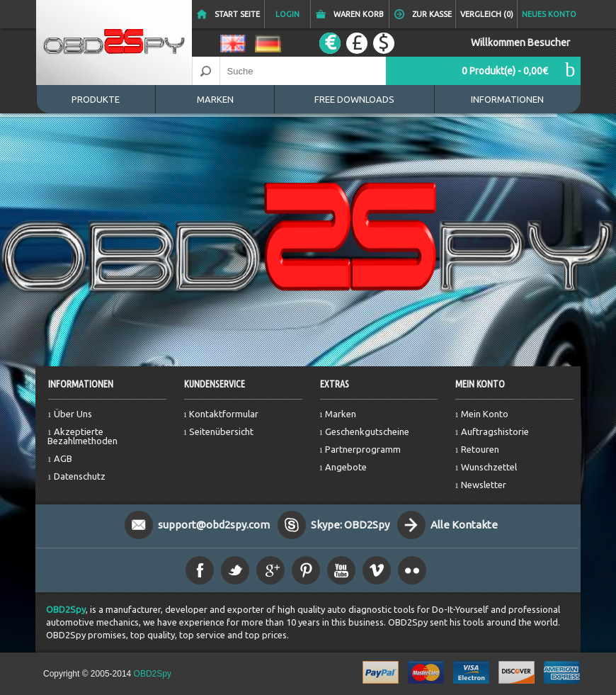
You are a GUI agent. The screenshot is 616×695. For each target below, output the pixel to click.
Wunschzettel (489, 467)
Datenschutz (80, 476)
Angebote (346, 467)
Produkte (96, 99)
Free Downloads (354, 99)
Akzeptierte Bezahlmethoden (82, 436)
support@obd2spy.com (214, 525)
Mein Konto (485, 414)
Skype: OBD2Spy (350, 525)
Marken (215, 99)
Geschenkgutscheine (367, 431)
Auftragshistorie (495, 431)
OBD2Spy (66, 609)
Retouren (480, 449)
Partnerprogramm (363, 449)
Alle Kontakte (464, 525)
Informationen (507, 99)
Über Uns (73, 414)
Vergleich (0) (487, 14)
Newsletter (484, 485)
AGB (63, 458)
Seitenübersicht (221, 431)
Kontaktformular (224, 414)
